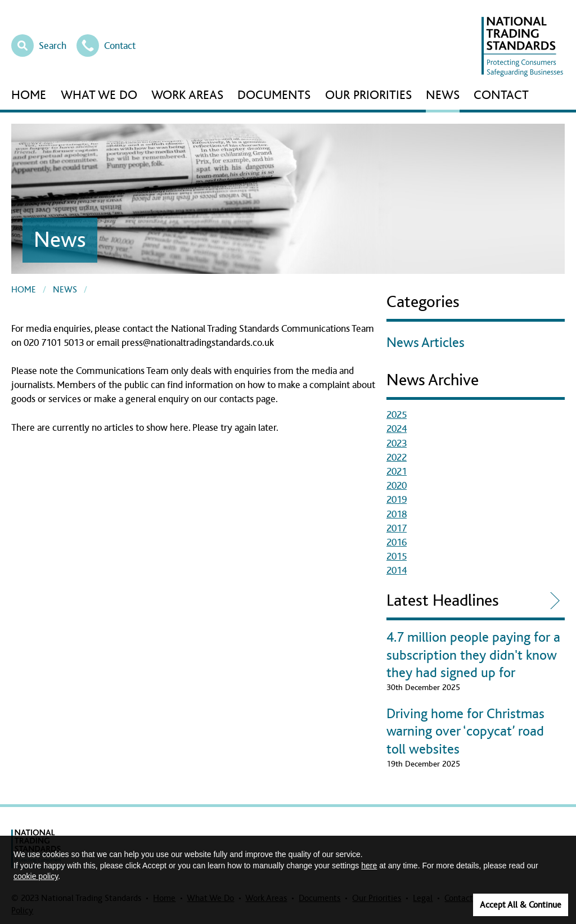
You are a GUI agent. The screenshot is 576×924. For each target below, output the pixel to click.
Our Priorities (368, 95)
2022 (397, 458)
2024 (397, 429)
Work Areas (187, 95)
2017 (397, 529)
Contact (106, 44)
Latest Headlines (443, 601)
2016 (397, 543)
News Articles (426, 343)
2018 (397, 515)
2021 (397, 472)
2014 (397, 571)
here (369, 866)
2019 (397, 500)
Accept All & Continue (521, 905)
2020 (397, 486)
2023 (397, 444)
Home (29, 95)
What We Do (99, 95)
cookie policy (36, 876)
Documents (274, 95)
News (443, 95)
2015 (397, 557)
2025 (397, 415)
